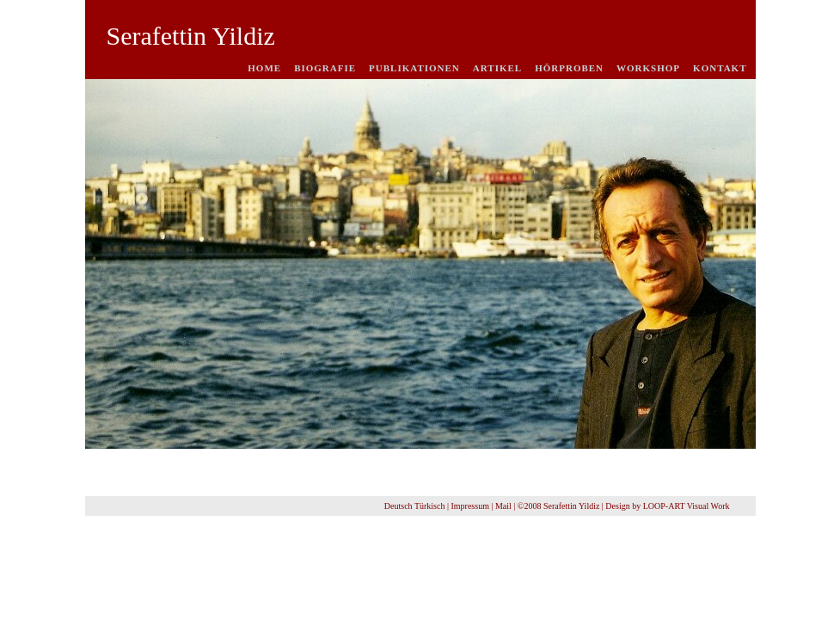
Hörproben (569, 68)
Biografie (325, 68)
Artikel (497, 68)
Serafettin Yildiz (191, 36)
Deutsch (399, 506)
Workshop (648, 68)
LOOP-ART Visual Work (687, 506)
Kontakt (720, 68)
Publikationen (414, 68)
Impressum (469, 506)
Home (264, 68)
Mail (503, 506)
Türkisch (430, 506)
